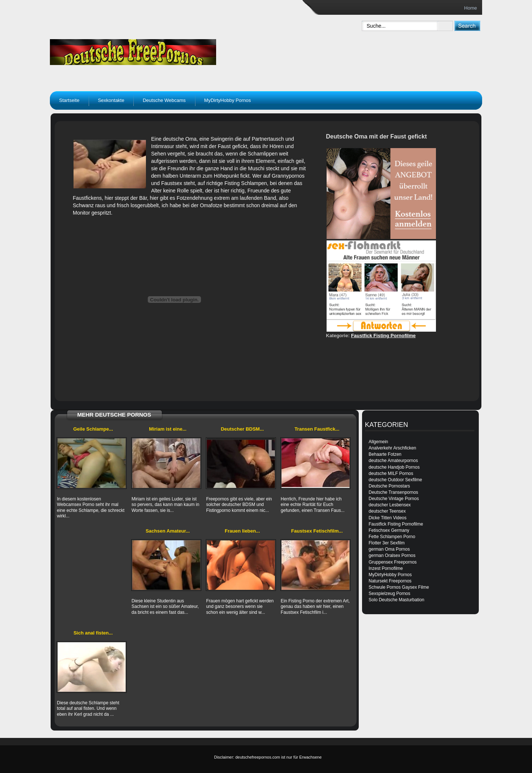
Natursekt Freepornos (390, 581)
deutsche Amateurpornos (393, 461)
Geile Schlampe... (93, 429)
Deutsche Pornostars (389, 486)
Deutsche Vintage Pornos (394, 499)
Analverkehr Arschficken (393, 448)
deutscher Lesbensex (390, 505)
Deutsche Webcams (164, 100)
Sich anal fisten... (93, 633)
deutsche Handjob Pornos (394, 467)
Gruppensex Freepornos (393, 562)
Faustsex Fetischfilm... (317, 531)
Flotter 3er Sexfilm (387, 543)
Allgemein (378, 442)
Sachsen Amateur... (168, 531)
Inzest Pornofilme (386, 568)
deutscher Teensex (387, 511)
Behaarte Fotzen (385, 454)
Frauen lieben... (242, 531)
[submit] (467, 26)
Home (470, 8)
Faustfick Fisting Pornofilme (383, 336)
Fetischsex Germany (389, 530)
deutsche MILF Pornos (391, 473)
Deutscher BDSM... (242, 429)
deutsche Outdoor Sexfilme (395, 480)
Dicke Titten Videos (388, 518)
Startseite (69, 100)
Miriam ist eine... (168, 429)
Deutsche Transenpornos (393, 492)
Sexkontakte (111, 100)
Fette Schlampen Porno (392, 537)
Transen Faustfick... (317, 429)
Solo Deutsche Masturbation (397, 600)
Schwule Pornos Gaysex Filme (399, 587)
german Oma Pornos (389, 549)
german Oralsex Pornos (392, 555)
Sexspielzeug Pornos (390, 594)
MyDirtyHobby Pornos (228, 100)
